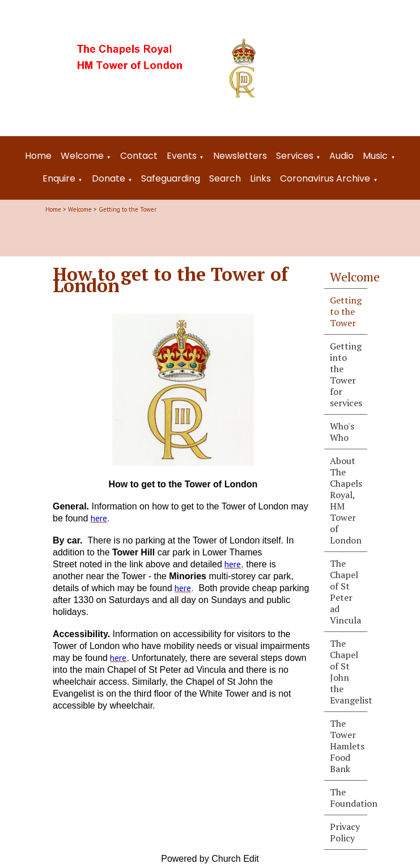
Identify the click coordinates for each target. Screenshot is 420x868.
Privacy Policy (345, 832)
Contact (139, 156)
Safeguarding (171, 178)
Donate (109, 178)
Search (225, 178)
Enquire (59, 178)
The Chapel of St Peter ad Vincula (345, 592)
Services (295, 156)
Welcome (82, 156)
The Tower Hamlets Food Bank (347, 746)
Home (38, 156)
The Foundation (349, 798)
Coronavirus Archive (325, 178)
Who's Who (342, 432)
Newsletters (240, 156)
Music (375, 156)
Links (260, 178)
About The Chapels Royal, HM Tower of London (346, 500)
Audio (341, 156)
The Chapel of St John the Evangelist (349, 672)
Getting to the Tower (128, 209)
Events (182, 156)
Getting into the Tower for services (346, 374)
